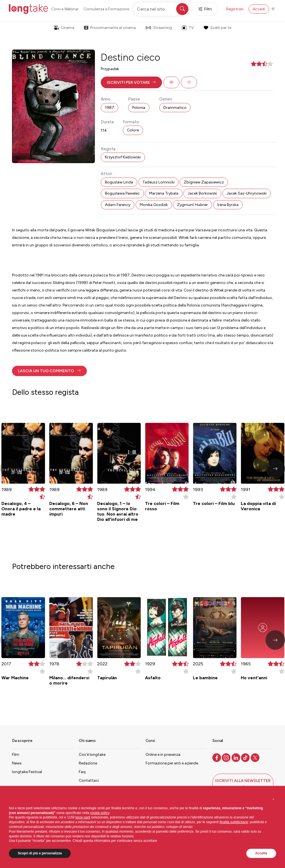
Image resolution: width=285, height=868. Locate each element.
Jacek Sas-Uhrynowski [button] (247, 193)
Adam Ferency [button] (118, 205)
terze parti (83, 817)
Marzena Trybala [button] (164, 193)
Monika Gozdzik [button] (154, 205)
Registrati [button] (235, 9)
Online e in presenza (163, 755)
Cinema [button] (64, 28)
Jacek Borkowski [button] (202, 193)
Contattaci (89, 780)
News (17, 763)
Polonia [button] (139, 108)
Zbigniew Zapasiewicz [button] (204, 182)
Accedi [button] (259, 9)
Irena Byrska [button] (228, 205)
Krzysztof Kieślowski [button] (123, 157)
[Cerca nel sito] (161, 9)
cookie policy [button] (100, 813)
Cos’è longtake (92, 755)
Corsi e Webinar (65, 9)
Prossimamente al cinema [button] (110, 28)
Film (16, 755)
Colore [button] (133, 130)
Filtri (205, 9)
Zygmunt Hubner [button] (192, 205)
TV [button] (188, 28)
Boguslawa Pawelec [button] (122, 193)
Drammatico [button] (175, 108)
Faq (82, 772)
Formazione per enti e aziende (172, 763)
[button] (131, 82)
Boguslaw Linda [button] (119, 182)
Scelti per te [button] (217, 28)
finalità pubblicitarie (234, 822)
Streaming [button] (159, 28)
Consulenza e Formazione (106, 9)
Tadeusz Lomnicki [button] (159, 182)
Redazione (88, 763)
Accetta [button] (261, 853)
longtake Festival (27, 772)
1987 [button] (110, 108)
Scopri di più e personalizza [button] (40, 853)
